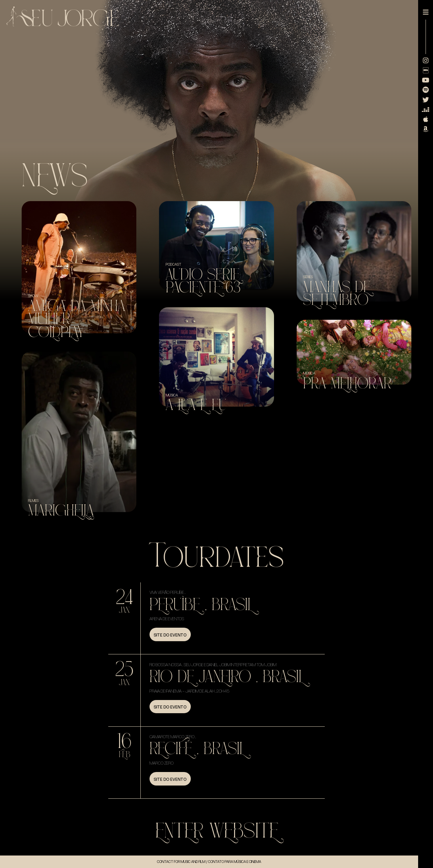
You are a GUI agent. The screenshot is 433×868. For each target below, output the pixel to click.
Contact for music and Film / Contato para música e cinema (209, 862)
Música (172, 395)
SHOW (33, 296)
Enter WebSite (217, 831)
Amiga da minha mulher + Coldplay (77, 319)
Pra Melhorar (347, 383)
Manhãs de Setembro (337, 294)
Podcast (174, 264)
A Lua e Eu (196, 405)
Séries (308, 277)
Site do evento (170, 635)
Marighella (61, 511)
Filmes (33, 501)
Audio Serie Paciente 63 (203, 281)
